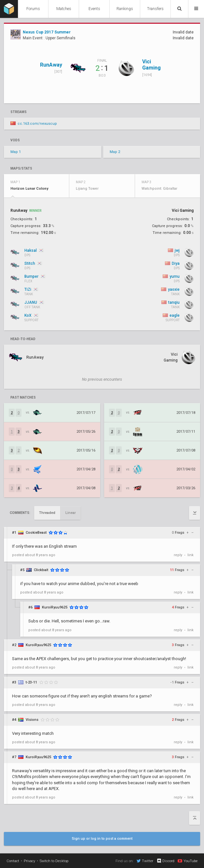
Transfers (155, 9)
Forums (33, 9)
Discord (165, 861)
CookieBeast (36, 533)
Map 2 (115, 152)
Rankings (125, 9)
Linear (71, 513)
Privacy (29, 861)
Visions (32, 720)
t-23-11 (31, 682)
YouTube (188, 861)
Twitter (145, 861)
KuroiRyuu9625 (55, 607)
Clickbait (41, 570)
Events (94, 9)
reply (178, 555)
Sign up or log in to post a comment (102, 839)
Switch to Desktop (54, 861)
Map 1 (16, 152)
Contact (13, 861)
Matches (64, 9)
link (190, 555)
